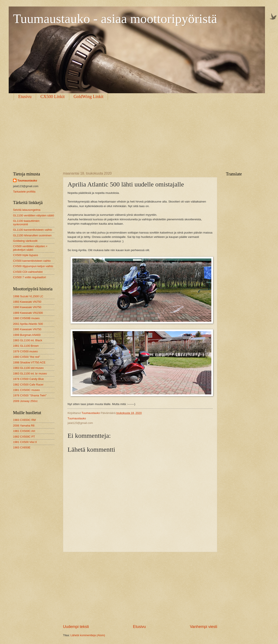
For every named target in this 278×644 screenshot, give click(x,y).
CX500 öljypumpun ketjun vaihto (33, 266)
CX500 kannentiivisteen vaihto (32, 261)
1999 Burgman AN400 (27, 335)
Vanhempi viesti (204, 627)
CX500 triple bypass (26, 255)
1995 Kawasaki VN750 (27, 329)
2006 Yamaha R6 (24, 426)
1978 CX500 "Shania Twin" (30, 395)
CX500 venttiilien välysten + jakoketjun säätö (30, 248)
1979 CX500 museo (25, 351)
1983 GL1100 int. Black (28, 340)
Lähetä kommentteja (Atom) (88, 635)
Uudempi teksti (76, 627)
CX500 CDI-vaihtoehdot (28, 272)
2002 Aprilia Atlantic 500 (28, 324)
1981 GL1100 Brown (26, 346)
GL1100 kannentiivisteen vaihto (33, 230)
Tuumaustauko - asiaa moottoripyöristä (115, 19)
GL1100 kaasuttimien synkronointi (26, 222)
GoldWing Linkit (89, 96)
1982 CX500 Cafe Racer (28, 385)
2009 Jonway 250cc (25, 401)
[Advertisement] (139, 132)
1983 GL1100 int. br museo (30, 373)
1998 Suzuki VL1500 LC (28, 296)
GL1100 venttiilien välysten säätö (34, 215)
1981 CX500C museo (26, 390)
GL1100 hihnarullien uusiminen (32, 235)
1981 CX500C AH (24, 431)
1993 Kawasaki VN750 (27, 302)
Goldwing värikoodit (25, 241)
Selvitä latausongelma (27, 210)
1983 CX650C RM (24, 420)
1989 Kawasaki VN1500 (28, 313)
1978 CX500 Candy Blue (28, 379)
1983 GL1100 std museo (28, 368)
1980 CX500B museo (26, 318)
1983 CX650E (22, 447)
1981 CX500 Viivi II (25, 442)
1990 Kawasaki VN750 (27, 307)
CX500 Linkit (53, 96)
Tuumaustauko (27, 181)
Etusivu (25, 96)
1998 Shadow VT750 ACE (29, 362)
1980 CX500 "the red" (26, 357)
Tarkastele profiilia (24, 192)
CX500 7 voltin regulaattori (30, 277)
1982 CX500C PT (24, 437)
